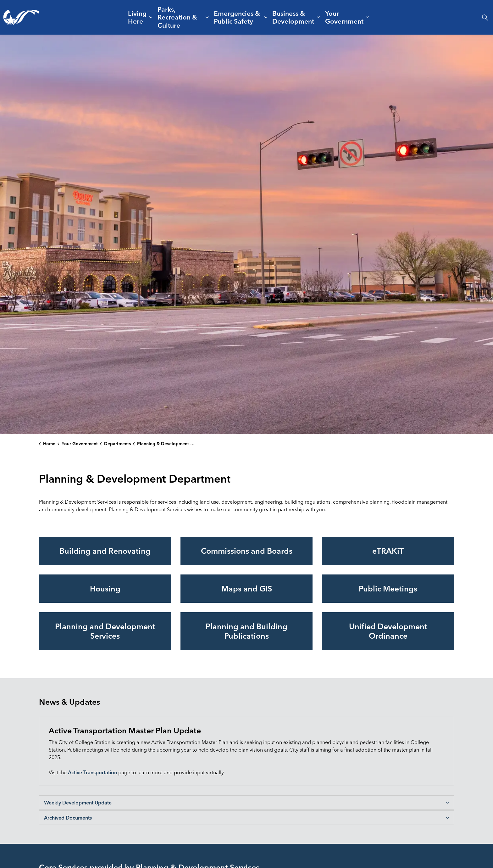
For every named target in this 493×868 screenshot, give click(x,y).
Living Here (137, 17)
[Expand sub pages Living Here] (151, 17)
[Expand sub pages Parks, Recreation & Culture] (207, 17)
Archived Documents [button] (68, 818)
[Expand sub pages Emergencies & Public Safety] (266, 17)
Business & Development (293, 17)
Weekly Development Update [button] (78, 803)
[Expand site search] (485, 17)
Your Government (344, 17)
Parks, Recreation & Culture (177, 17)
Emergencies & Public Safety (237, 17)
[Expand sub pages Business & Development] (319, 17)
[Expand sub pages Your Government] (367, 17)
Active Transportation (92, 772)
